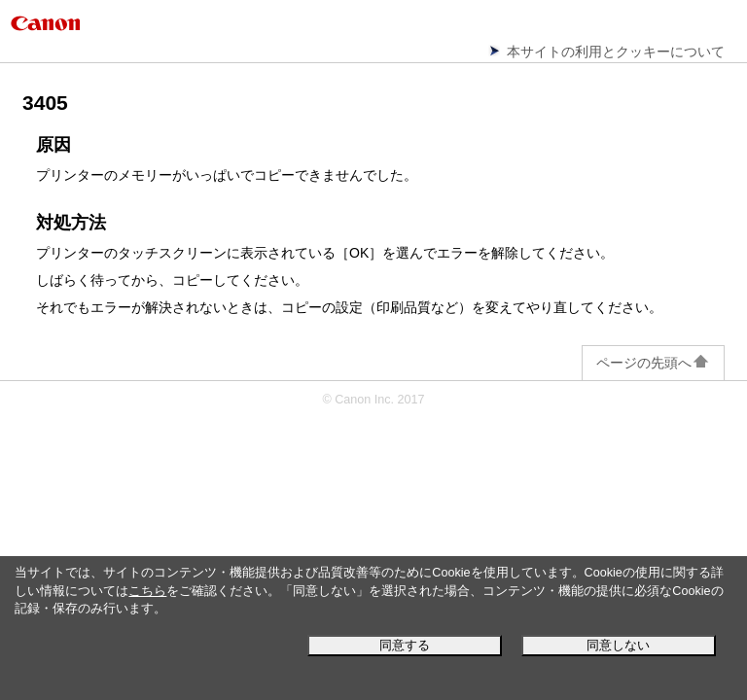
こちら (147, 591)
